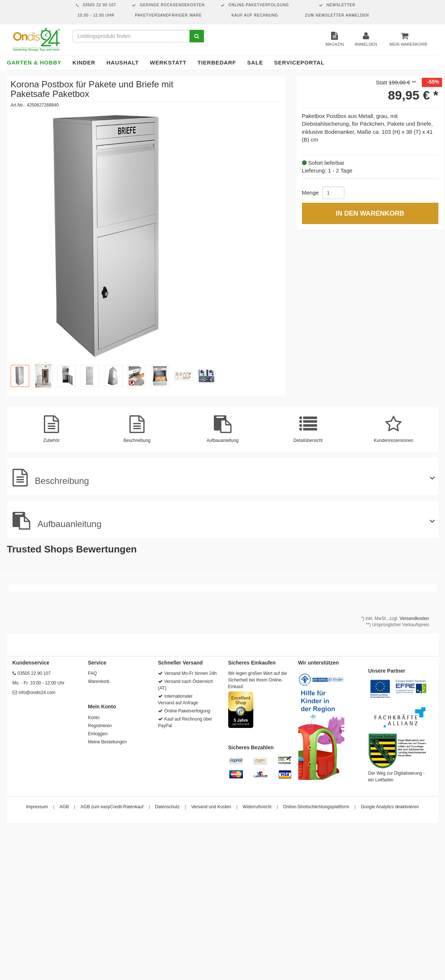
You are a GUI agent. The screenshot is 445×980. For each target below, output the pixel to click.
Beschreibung (51, 478)
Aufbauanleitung (57, 521)
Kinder (84, 62)
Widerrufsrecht (257, 807)
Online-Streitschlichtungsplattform (316, 807)
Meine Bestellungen (107, 742)
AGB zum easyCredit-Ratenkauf (112, 807)
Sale (255, 62)
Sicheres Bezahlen (251, 747)
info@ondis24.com (37, 693)
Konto (94, 718)
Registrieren (100, 726)
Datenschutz (168, 807)
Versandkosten (414, 618)
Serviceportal (300, 62)
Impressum (37, 807)
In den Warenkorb (370, 213)
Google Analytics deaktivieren (390, 807)
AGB (64, 807)
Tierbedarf (217, 62)
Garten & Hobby (34, 62)
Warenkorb (99, 681)
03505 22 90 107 (34, 673)
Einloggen (98, 734)
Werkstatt (168, 62)
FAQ (93, 673)
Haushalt (123, 62)
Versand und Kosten (211, 807)
